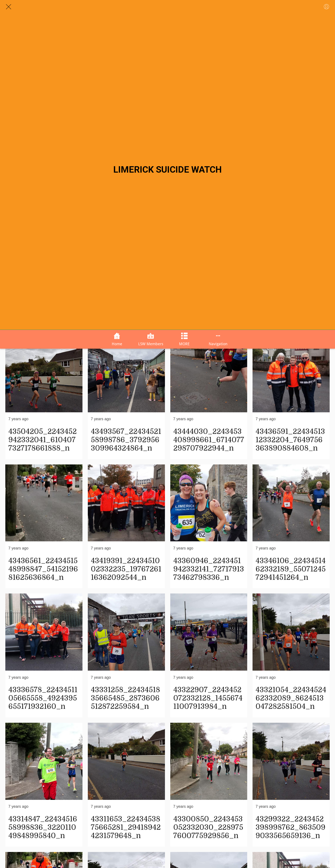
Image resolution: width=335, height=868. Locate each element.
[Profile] (326, 7)
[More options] (218, 339)
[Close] (9, 7)
